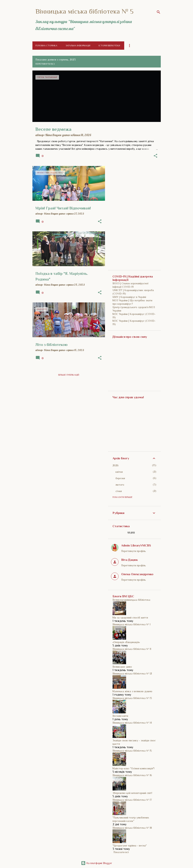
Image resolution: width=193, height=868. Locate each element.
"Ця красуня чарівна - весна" (130, 846)
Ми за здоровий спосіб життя (130, 618)
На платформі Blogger (96, 863)
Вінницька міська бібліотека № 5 (84, 11)
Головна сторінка (46, 46)
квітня (119, 472)
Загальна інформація (78, 46)
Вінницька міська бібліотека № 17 (132, 800)
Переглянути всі (45, 64)
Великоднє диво (122, 667)
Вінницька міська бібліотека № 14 (132, 723)
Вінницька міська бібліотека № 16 (132, 775)
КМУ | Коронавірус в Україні (129, 297)
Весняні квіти (120, 716)
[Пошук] (159, 12)
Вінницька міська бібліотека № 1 (131, 624)
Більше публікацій (69, 375)
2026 (116, 465)
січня (119, 491)
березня (120, 478)
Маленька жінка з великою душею (132, 691)
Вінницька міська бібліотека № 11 (132, 649)
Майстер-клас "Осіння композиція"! (133, 768)
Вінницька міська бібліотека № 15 (132, 751)
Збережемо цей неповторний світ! (132, 793)
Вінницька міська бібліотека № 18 (132, 828)
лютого (120, 485)
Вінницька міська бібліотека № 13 (132, 698)
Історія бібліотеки (109, 46)
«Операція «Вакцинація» (126, 642)
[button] (155, 156)
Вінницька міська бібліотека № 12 (132, 673)
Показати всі (121, 852)
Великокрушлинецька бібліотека (131, 600)
